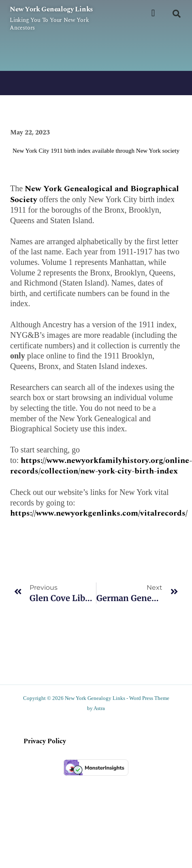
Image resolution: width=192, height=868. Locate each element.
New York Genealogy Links (51, 9)
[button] (153, 13)
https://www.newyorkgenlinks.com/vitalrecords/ (99, 513)
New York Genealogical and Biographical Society (95, 194)
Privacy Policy (45, 741)
